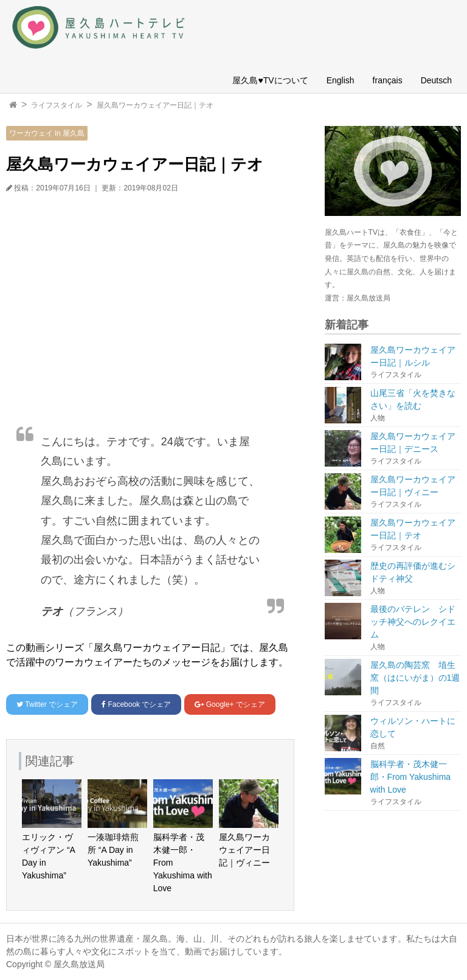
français (388, 80)
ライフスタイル (57, 105)
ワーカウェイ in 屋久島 (47, 133)
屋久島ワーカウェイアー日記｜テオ (155, 105)
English (341, 80)
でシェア (47, 704)
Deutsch (436, 80)
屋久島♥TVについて (270, 80)
